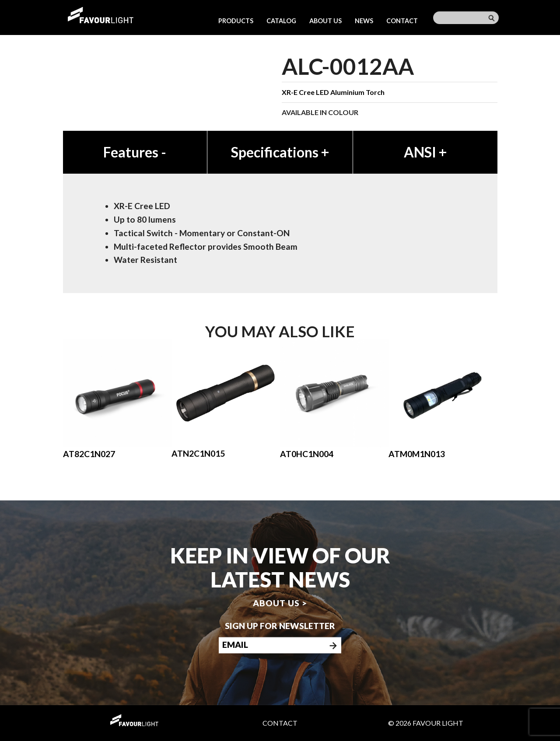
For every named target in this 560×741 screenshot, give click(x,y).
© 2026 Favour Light (426, 723)
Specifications (280, 152)
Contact (402, 21)
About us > (280, 603)
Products (236, 21)
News (364, 21)
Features (135, 152)
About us (325, 21)
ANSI (425, 152)
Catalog (281, 21)
